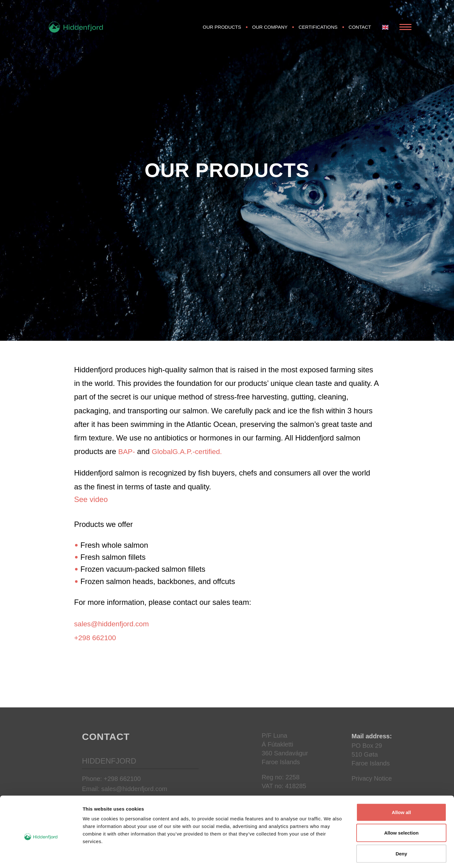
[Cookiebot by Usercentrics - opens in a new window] (41, 856)
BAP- (127, 451)
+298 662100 (96, 638)
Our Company (270, 31)
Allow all (402, 785)
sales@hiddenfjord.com (114, 624)
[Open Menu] (405, 31)
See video (91, 499)
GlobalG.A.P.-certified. (190, 451)
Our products (222, 31)
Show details (331, 856)
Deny (402, 827)
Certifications (318, 31)
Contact (360, 31)
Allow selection (401, 806)
